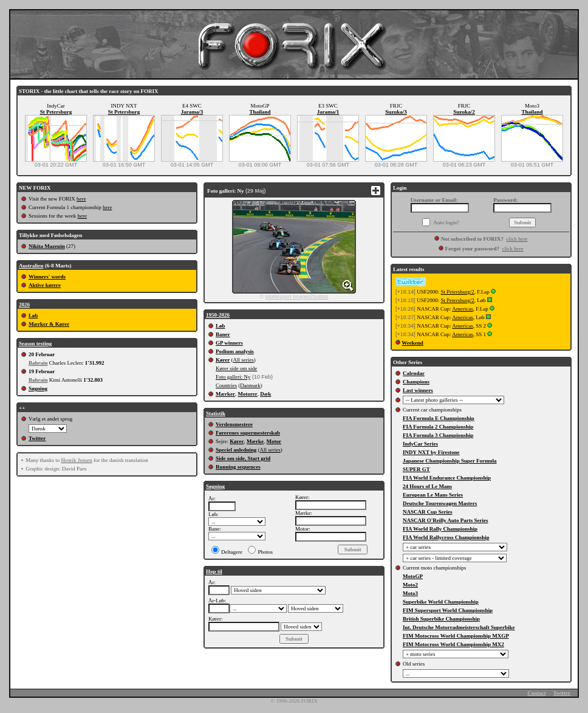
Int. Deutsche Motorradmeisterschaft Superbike (459, 627)
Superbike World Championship (441, 602)
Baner (223, 334)
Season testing (35, 343)
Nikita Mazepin (47, 246)
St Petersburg (56, 112)
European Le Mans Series (433, 495)
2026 (24, 305)
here (81, 199)
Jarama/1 (328, 112)
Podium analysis (235, 351)
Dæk (265, 394)
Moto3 (410, 593)
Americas (462, 309)
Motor (274, 441)
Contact (537, 693)
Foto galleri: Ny (233, 377)
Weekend (412, 343)
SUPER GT (416, 469)
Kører (223, 360)
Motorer (247, 394)
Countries (226, 385)
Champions (416, 382)
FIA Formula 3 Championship (438, 435)
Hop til (214, 571)
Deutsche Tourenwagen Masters (440, 503)
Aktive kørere (45, 285)
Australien (31, 266)
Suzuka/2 (464, 112)
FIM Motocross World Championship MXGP (456, 636)
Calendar (414, 373)
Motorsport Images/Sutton (297, 297)
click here (517, 239)
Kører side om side (236, 368)
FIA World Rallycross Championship (446, 537)
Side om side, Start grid (243, 458)
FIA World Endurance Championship (447, 478)
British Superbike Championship (441, 619)
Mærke (255, 441)
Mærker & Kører (49, 324)
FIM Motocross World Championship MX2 (453, 644)
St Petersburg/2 (458, 292)
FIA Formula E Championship (439, 418)
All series (244, 360)
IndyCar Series (420, 444)
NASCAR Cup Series (428, 512)
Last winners (418, 390)
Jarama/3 (192, 112)
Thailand (260, 112)
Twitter (37, 438)
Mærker (225, 394)
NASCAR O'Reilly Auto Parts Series (446, 520)
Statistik (216, 413)
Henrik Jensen (76, 460)
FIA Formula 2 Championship (438, 427)
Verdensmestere (234, 424)
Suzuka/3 (396, 112)
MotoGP (413, 576)
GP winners (229, 343)
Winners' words (47, 277)
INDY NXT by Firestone (431, 452)
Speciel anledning (236, 450)
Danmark (250, 385)
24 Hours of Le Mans (427, 486)
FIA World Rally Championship (440, 529)
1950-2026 (218, 315)
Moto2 (410, 585)
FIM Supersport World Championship (448, 610)
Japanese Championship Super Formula (450, 461)
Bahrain (38, 363)
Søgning (38, 388)
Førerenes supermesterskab (248, 433)
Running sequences (238, 467)
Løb (33, 315)
